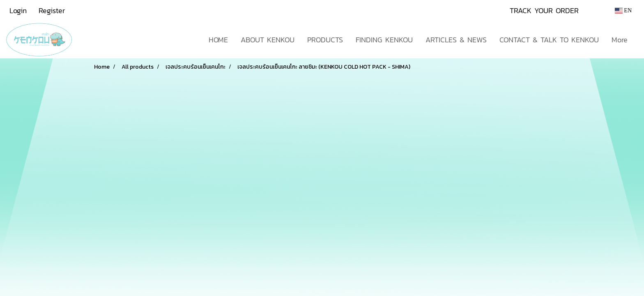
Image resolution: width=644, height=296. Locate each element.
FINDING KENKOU (384, 40)
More (620, 40)
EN (623, 10)
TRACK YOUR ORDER (544, 10)
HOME (218, 40)
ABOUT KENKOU (268, 40)
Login (18, 10)
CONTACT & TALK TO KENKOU (549, 40)
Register (52, 10)
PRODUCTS (325, 40)
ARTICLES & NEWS (456, 40)
